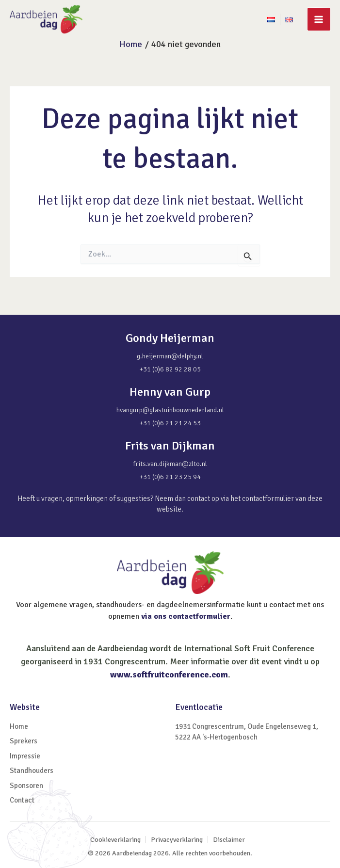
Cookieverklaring (115, 840)
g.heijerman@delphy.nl (170, 357)
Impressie (25, 756)
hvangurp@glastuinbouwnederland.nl (170, 410)
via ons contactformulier (186, 616)
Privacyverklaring (177, 840)
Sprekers (24, 741)
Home (19, 726)
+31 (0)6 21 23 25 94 (170, 477)
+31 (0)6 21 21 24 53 (170, 424)
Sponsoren (26, 786)
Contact (22, 800)
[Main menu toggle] (319, 19)
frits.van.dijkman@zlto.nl (170, 464)
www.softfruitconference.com (169, 675)
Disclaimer (229, 840)
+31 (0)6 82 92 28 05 (170, 370)
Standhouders (32, 771)
